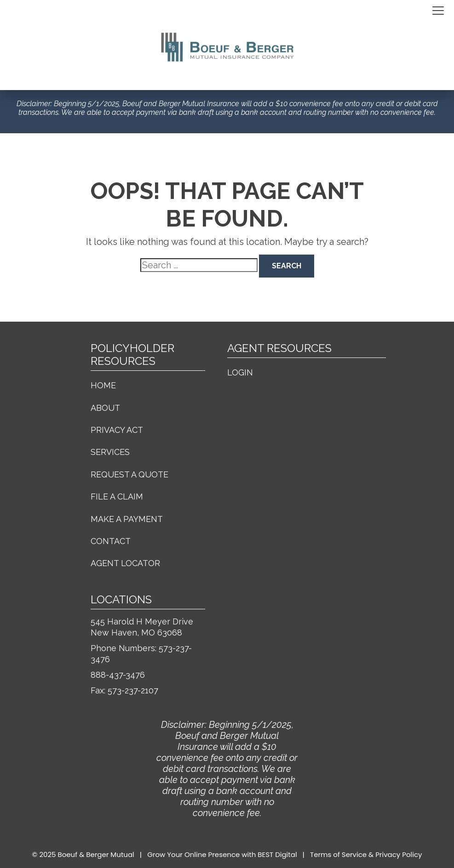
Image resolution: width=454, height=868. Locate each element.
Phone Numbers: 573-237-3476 (141, 654)
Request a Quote (129, 474)
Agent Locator (125, 563)
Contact (111, 541)
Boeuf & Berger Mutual (96, 854)
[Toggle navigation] (438, 11)
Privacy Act (117, 430)
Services (110, 452)
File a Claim (117, 496)
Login (240, 372)
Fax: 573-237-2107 (124, 690)
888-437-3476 (118, 675)
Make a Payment (127, 519)
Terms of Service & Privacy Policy (366, 854)
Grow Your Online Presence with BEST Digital (222, 854)
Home (103, 385)
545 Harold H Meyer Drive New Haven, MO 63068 (142, 627)
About (105, 408)
